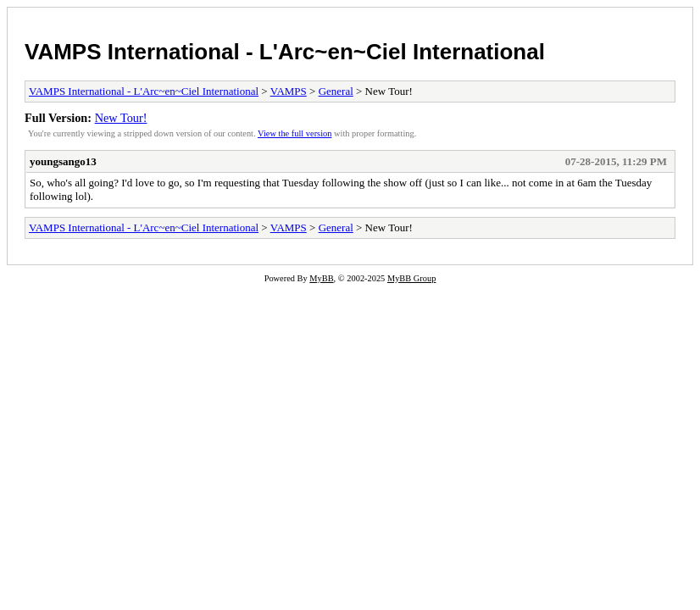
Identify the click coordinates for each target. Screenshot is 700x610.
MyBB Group (411, 278)
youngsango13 (63, 161)
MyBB (321, 278)
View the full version (294, 133)
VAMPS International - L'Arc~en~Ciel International (285, 52)
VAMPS (289, 91)
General (336, 91)
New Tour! (121, 118)
